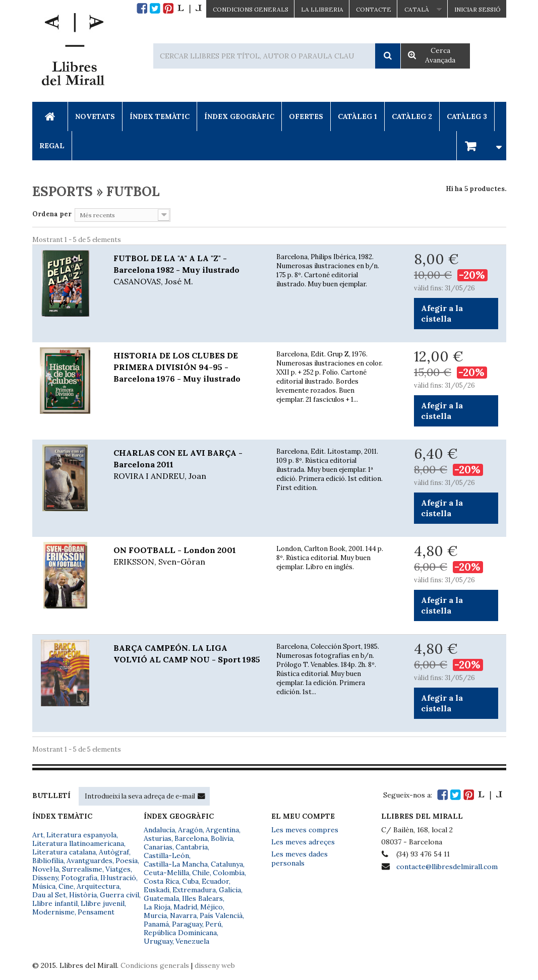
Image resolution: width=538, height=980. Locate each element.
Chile (201, 873)
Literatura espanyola (81, 835)
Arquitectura (98, 886)
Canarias (158, 847)
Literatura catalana (64, 852)
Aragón (190, 830)
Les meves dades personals (300, 859)
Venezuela (192, 941)
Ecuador (215, 881)
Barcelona (191, 838)
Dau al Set (49, 895)
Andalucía (159, 830)
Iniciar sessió (477, 9)
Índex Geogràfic (239, 116)
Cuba (190, 881)
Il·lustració (118, 878)
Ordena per (52, 214)
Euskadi (157, 890)
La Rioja (157, 907)
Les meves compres (305, 830)
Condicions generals (155, 965)
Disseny (45, 878)
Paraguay (187, 924)
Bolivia (222, 838)
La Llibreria (322, 9)
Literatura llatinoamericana (78, 843)
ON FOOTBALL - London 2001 (187, 556)
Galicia (230, 890)
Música (44, 886)
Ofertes (306, 116)
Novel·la (46, 869)
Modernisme (53, 912)
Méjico (212, 907)
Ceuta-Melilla (166, 873)
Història (83, 895)
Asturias (158, 838)
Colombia (229, 873)
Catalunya (227, 864)
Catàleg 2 (412, 116)
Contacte (374, 9)
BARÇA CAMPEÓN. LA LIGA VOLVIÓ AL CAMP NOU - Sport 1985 (187, 654)
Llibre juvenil (103, 903)
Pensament (96, 912)
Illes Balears (202, 898)
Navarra (183, 915)
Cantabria (192, 847)
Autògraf (114, 852)
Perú (213, 924)
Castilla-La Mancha (176, 864)
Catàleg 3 (467, 116)
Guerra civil (119, 895)
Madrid (185, 907)
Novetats (95, 116)
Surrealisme (82, 869)
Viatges (118, 869)
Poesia (127, 861)
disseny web (215, 965)
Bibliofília (48, 861)
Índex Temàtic (160, 116)
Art (38, 835)
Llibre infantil (55, 903)
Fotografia (79, 878)
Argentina (222, 830)
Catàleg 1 (357, 116)
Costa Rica (161, 881)
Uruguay (158, 941)
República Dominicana (180, 933)
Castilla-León (166, 855)
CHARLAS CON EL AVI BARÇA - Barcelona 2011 (187, 465)
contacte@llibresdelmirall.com (447, 867)
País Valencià (221, 915)
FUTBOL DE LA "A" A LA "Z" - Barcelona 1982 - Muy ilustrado (187, 270)
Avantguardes (89, 861)
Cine (66, 886)
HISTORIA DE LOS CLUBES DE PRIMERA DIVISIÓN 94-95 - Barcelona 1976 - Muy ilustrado (177, 367)
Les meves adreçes (303, 842)
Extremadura (194, 890)
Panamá (156, 924)
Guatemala (161, 898)
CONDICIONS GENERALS (251, 9)
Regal (52, 146)
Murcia (155, 915)
